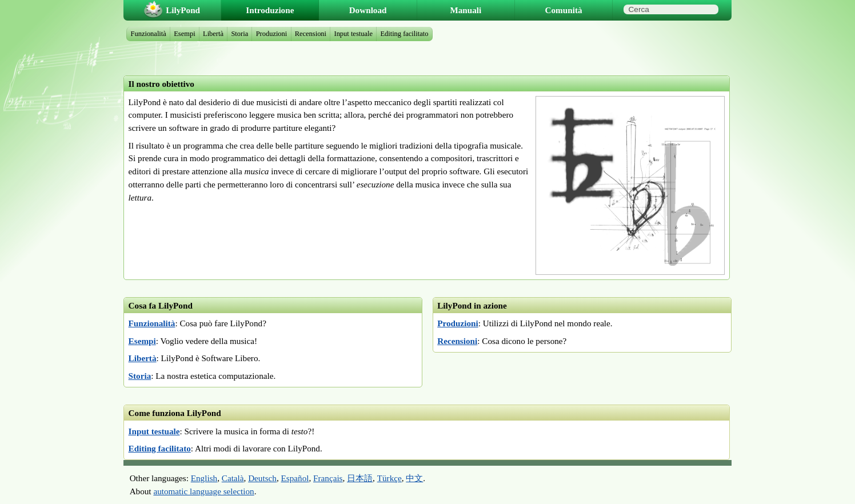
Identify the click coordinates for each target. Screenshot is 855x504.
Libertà (143, 358)
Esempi (142, 341)
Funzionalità (152, 323)
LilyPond (183, 10)
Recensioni (457, 341)
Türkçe (389, 478)
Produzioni (458, 323)
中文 (414, 478)
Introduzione (270, 10)
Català (233, 478)
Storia (140, 376)
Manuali (466, 10)
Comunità (564, 10)
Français (328, 478)
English (204, 478)
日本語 (360, 478)
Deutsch (262, 478)
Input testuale (154, 431)
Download (368, 10)
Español (295, 478)
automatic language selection (203, 491)
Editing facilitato (160, 448)
